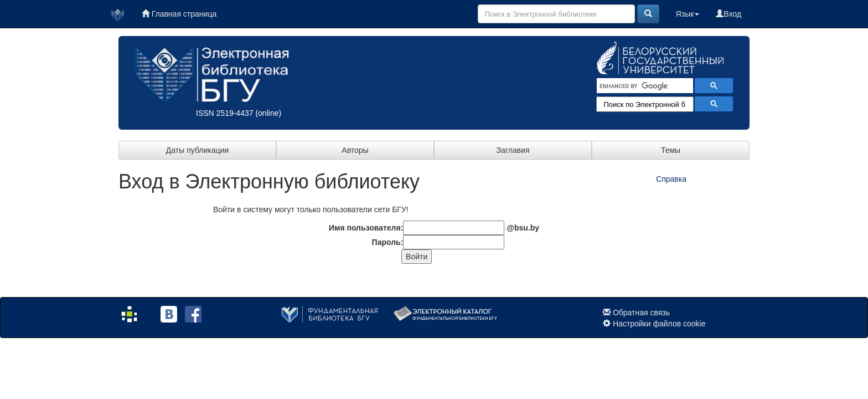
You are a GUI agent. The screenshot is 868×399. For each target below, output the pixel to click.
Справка (671, 179)
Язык (688, 14)
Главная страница (179, 14)
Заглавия (513, 150)
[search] (644, 86)
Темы (671, 150)
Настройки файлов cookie (659, 324)
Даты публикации (197, 150)
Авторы (355, 150)
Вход (728, 14)
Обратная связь (641, 313)
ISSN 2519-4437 (225, 113)
